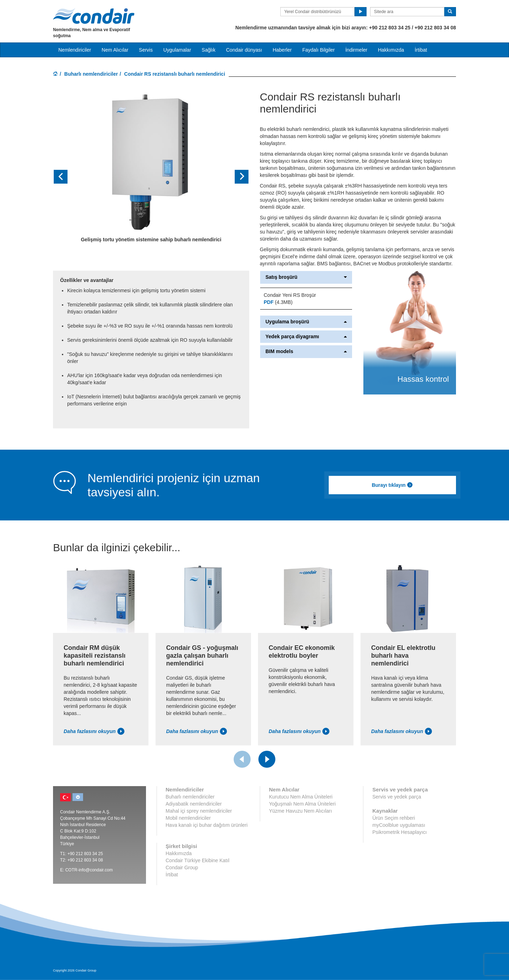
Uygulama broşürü (306, 322)
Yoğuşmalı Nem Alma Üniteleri (302, 804)
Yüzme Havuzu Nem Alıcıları (300, 811)
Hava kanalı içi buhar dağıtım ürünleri (207, 825)
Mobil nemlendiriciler (188, 818)
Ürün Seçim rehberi (394, 818)
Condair (94, 16)
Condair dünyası (244, 50)
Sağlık (209, 50)
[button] (68, 177)
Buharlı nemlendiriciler (91, 74)
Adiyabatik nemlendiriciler (194, 804)
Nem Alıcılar (115, 50)
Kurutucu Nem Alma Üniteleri (301, 797)
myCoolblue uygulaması (399, 825)
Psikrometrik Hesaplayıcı (399, 832)
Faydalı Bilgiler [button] (318, 50)
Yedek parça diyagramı (306, 337)
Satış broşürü (306, 277)
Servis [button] (146, 50)
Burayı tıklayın (393, 485)
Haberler (282, 50)
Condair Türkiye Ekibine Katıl (198, 860)
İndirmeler (356, 50)
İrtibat (421, 50)
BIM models (306, 351)
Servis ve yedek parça (397, 797)
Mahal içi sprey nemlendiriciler (199, 811)
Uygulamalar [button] (177, 50)
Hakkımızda (391, 50)
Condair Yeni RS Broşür (290, 295)
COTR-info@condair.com (89, 870)
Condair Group (182, 867)
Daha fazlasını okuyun (94, 731)
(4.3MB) (278, 302)
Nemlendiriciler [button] (75, 50)
